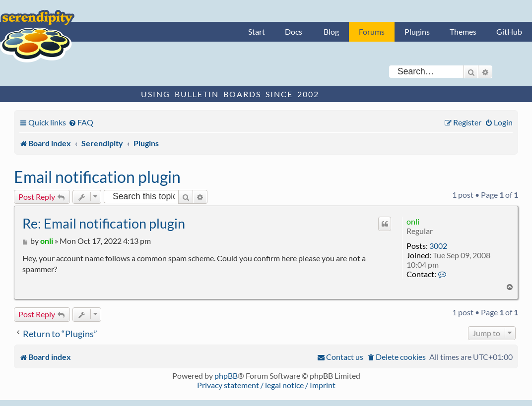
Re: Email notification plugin (104, 223)
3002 (438, 246)
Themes (463, 31)
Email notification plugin (97, 177)
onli (413, 221)
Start (257, 31)
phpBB (226, 376)
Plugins (417, 31)
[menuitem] (81, 122)
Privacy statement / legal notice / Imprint (266, 385)
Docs (294, 31)
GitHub (509, 31)
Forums (372, 31)
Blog (331, 31)
